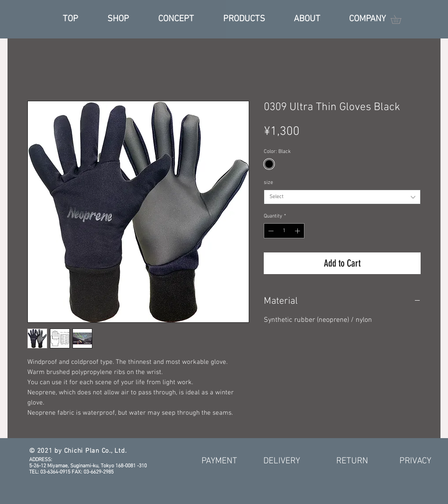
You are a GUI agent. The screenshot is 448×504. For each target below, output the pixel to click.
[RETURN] (352, 461)
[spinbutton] (284, 231)
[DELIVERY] (281, 461)
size (268, 183)
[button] (400, 19)
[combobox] (342, 197)
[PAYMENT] (219, 461)
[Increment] (298, 231)
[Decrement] (270, 231)
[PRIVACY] (415, 461)
